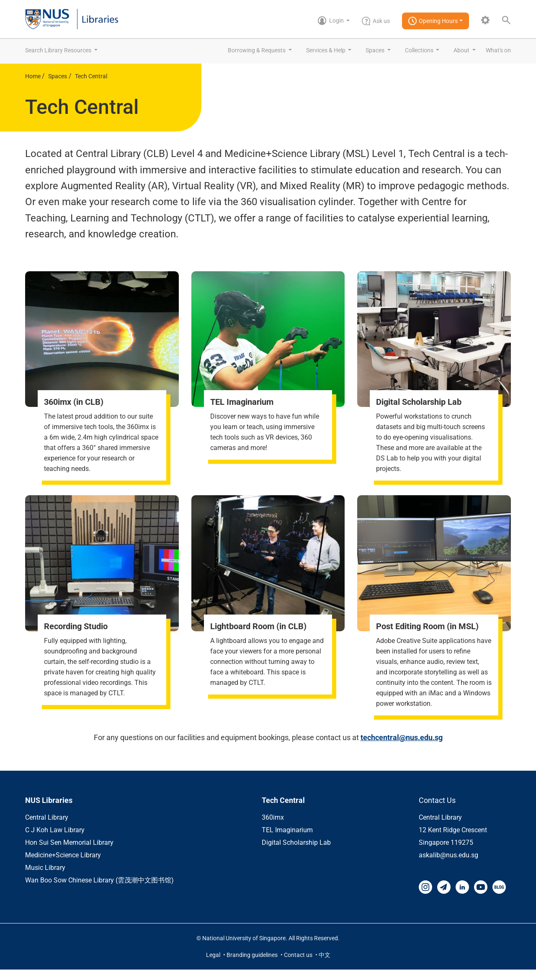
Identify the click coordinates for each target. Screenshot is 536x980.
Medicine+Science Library (63, 866)
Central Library (47, 828)
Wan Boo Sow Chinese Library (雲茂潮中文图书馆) (99, 891)
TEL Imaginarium (287, 840)
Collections (420, 50)
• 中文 (323, 965)
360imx (273, 828)
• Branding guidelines (251, 965)
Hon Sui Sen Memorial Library (69, 853)
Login (331, 21)
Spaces (376, 50)
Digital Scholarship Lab (296, 853)
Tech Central (91, 76)
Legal (214, 965)
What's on (498, 50)
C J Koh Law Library (55, 840)
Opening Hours (433, 21)
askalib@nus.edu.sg (448, 866)
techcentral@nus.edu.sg (402, 748)
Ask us (376, 21)
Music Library (45, 878)
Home (33, 76)
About (462, 50)
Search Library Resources (59, 50)
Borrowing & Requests (257, 50)
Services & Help (326, 50)
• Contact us (297, 965)
